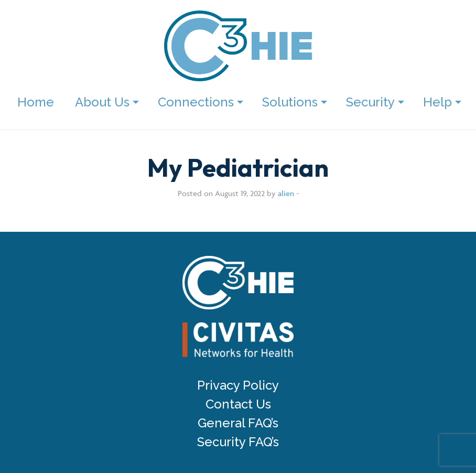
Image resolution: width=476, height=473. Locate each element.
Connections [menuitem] (196, 102)
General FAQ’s (238, 423)
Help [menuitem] (437, 102)
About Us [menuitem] (102, 102)
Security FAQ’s (238, 442)
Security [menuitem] (370, 102)
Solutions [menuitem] (290, 102)
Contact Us (238, 404)
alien (286, 193)
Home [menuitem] (36, 102)
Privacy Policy (238, 385)
